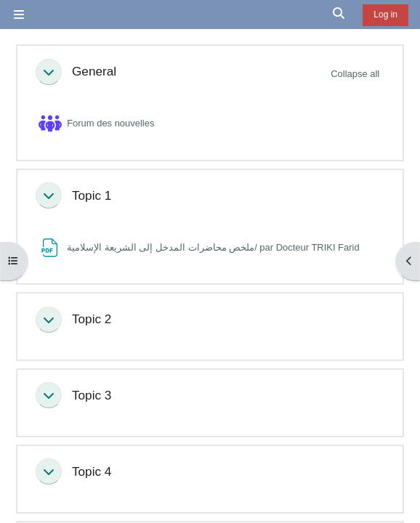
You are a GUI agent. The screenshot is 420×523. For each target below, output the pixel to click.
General (94, 71)
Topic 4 (92, 471)
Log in (385, 15)
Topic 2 (92, 319)
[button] (339, 15)
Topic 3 (92, 395)
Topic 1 (92, 195)
